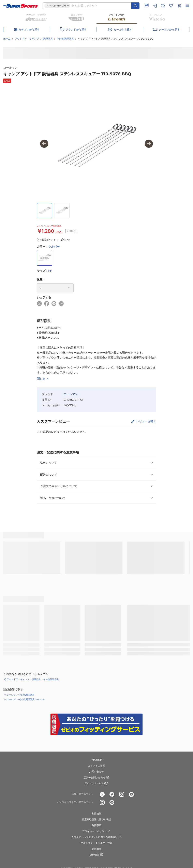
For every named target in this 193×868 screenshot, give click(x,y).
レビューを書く (146, 421)
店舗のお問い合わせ (96, 778)
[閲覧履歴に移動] (163, 6)
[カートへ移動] (179, 6)
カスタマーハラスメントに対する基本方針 (96, 837)
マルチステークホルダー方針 (96, 843)
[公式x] (102, 794)
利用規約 (96, 814)
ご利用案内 (96, 760)
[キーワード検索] (135, 6)
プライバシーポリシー (96, 831)
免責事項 (96, 825)
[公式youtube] (131, 794)
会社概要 (96, 849)
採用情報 (96, 855)
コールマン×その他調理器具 (20, 695)
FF (50, 271)
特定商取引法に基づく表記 (96, 819)
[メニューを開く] (187, 6)
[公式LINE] (112, 802)
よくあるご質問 (96, 766)
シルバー (54, 247)
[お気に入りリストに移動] (171, 6)
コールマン (10, 68)
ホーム (7, 39)
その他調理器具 (65, 39)
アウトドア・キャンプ (27, 39)
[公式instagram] (122, 794)
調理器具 (48, 39)
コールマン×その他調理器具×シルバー (26, 699)
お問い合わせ (96, 772)
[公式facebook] (112, 794)
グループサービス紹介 (96, 783)
